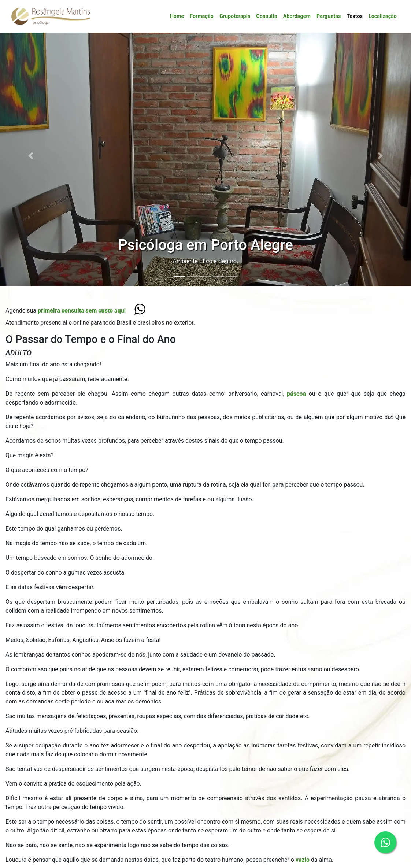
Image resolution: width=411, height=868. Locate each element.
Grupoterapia (235, 16)
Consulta (266, 16)
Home (177, 16)
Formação (202, 16)
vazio (303, 860)
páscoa (297, 394)
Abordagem (297, 16)
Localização (383, 16)
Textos (355, 16)
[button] (31, 156)
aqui (82, 311)
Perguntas (329, 16)
